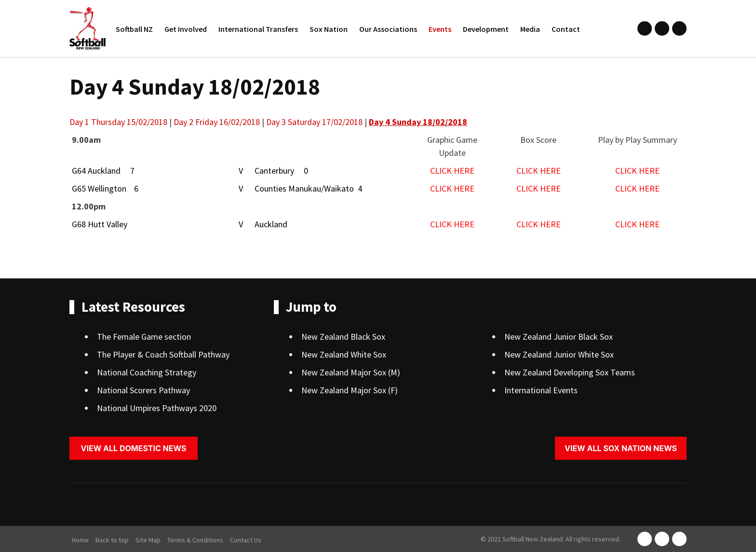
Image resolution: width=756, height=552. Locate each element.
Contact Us (246, 540)
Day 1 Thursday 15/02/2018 (118, 122)
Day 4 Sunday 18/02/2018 (418, 122)
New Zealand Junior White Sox (559, 354)
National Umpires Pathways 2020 (157, 408)
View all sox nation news (621, 448)
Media (530, 29)
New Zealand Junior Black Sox (559, 337)
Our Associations (388, 29)
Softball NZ (134, 29)
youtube (679, 28)
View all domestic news (134, 448)
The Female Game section (144, 337)
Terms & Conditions (195, 540)
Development (486, 29)
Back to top (112, 540)
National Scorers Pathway (143, 390)
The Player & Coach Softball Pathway (163, 354)
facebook (645, 28)
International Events (541, 390)
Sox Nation (329, 29)
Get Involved (186, 29)
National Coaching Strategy (147, 372)
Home (80, 540)
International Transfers (258, 29)
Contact (566, 29)
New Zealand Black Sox (343, 337)
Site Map (148, 540)
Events (440, 29)
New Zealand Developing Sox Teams (570, 372)
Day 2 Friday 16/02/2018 (217, 122)
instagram (662, 28)
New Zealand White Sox (344, 354)
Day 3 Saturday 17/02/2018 (314, 122)
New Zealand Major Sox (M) (351, 372)
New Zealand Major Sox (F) (350, 390)
